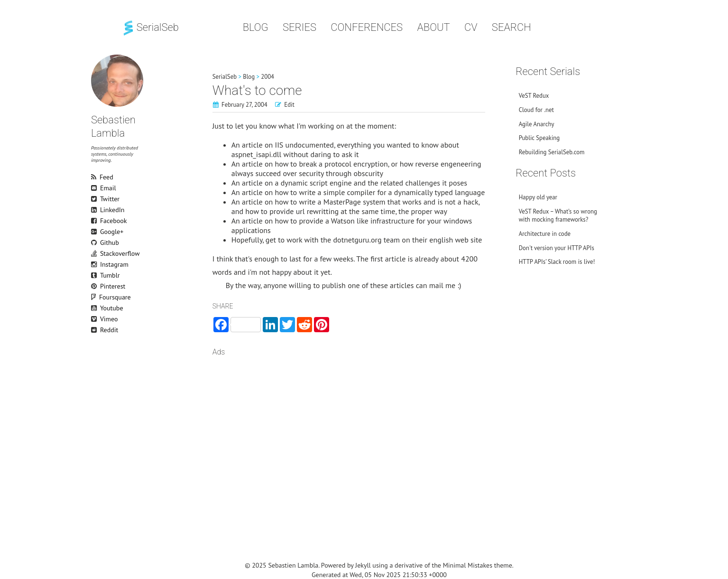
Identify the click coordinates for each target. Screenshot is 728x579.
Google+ (95, 232)
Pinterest (95, 286)
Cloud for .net (536, 110)
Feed (95, 177)
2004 (267, 77)
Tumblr (95, 275)
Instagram (95, 264)
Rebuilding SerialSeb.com (552, 152)
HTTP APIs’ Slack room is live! (557, 262)
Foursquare (99, 297)
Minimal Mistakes (468, 565)
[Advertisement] (349, 439)
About (433, 27)
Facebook (95, 221)
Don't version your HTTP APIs (557, 248)
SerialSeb (150, 27)
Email (95, 188)
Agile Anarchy (537, 124)
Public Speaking (539, 138)
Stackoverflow (95, 253)
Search (511, 27)
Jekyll (363, 565)
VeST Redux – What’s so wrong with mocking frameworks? (558, 215)
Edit (289, 105)
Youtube (95, 308)
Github (95, 243)
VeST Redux (534, 96)
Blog (256, 27)
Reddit (95, 330)
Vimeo (95, 319)
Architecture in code (545, 234)
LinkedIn (95, 210)
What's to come (257, 90)
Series (299, 27)
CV (471, 27)
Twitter (95, 199)
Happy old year (538, 197)
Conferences (367, 27)
